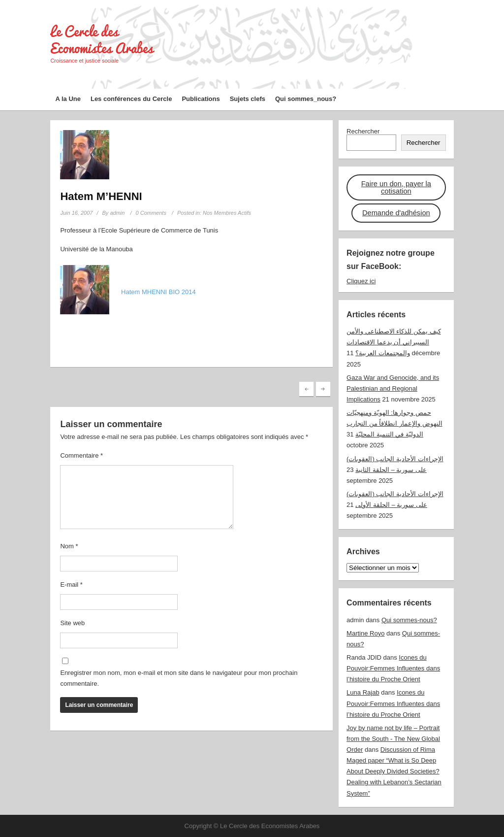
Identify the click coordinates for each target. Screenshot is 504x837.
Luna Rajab (363, 692)
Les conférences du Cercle (131, 99)
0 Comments (151, 213)
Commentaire (81, 455)
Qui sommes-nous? (409, 620)
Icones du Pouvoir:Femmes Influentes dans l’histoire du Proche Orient (393, 668)
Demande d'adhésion (396, 213)
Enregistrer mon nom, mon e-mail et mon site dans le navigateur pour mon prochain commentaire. (179, 678)
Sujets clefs (248, 99)
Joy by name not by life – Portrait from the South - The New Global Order (393, 739)
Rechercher (363, 131)
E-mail (71, 585)
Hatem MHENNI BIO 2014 (158, 292)
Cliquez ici (361, 281)
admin (117, 213)
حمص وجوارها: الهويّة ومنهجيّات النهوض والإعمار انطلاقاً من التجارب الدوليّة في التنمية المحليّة (394, 423)
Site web (72, 623)
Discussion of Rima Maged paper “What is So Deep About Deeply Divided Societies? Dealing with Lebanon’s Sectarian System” (394, 771)
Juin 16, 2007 (76, 213)
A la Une (68, 99)
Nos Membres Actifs (227, 213)
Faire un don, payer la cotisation (396, 187)
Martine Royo (365, 633)
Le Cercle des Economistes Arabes (102, 40)
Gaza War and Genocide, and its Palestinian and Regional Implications (393, 388)
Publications (201, 99)
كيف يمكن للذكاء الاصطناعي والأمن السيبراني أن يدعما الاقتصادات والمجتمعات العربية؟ (394, 342)
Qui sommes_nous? (306, 99)
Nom (69, 546)
